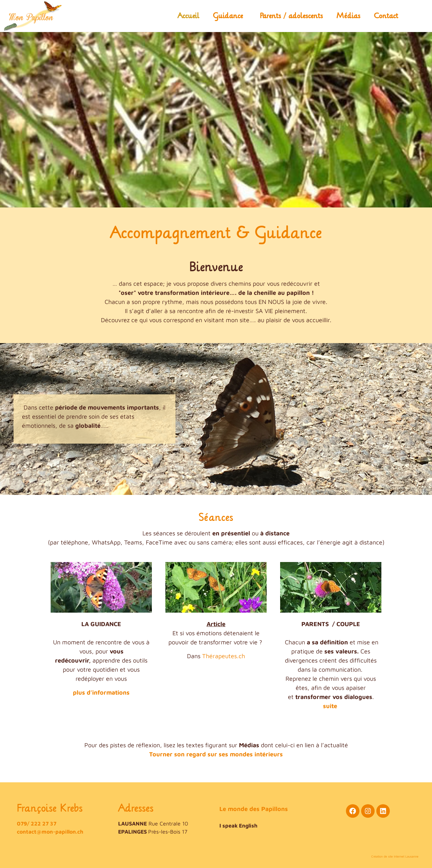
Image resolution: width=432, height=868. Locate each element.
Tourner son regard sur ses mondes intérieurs (216, 754)
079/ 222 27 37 (37, 823)
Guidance (230, 16)
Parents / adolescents (291, 16)
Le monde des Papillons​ (254, 809)
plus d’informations (101, 692)
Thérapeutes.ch (224, 656)
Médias (348, 16)
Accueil (188, 16)
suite (330, 706)
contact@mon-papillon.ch (50, 832)
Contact (386, 16)
